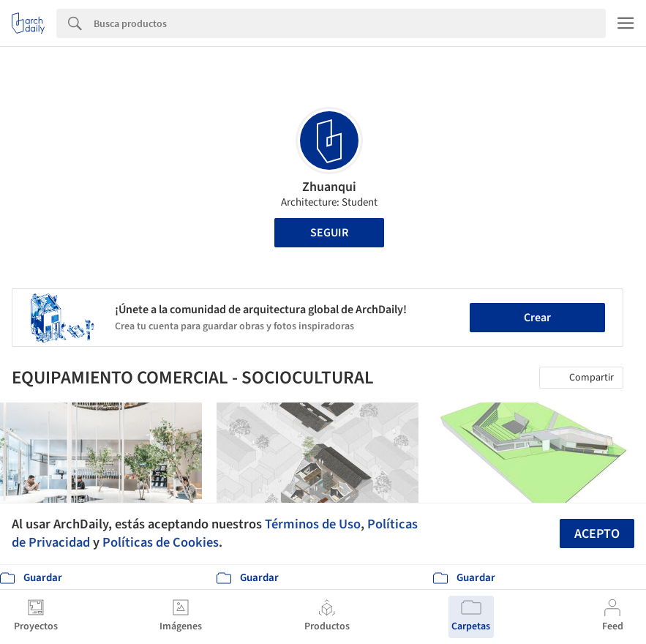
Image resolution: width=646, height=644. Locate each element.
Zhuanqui (329, 187)
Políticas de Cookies (161, 542)
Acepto (597, 534)
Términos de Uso (313, 524)
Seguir (329, 233)
